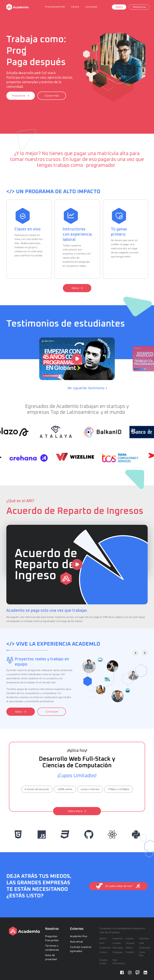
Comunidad (91, 7)
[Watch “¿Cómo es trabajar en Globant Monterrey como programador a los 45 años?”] (77, 359)
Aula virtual (76, 942)
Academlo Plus (79, 936)
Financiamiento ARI (55, 7)
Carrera (75, 7)
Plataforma (139, 7)
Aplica (119, 7)
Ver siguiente (87, 388)
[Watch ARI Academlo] (77, 565)
